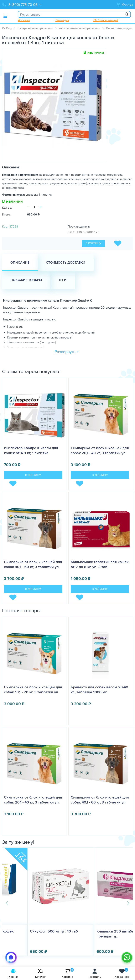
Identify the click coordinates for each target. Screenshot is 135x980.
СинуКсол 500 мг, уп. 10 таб (30, 931)
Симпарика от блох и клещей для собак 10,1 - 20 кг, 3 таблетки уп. (33, 690)
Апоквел (24, 20)
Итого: (6, 214)
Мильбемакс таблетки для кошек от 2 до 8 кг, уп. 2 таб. (100, 564)
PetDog (7, 28)
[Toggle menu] (5, 16)
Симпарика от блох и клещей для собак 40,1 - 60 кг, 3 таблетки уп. (33, 564)
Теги (63, 280)
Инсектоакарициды (119, 28)
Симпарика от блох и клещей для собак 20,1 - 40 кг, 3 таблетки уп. (100, 450)
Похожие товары (26, 280)
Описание (20, 262)
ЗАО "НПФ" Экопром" (83, 232)
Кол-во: (7, 208)
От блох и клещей (106, 20)
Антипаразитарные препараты (80, 28)
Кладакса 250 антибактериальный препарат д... (102, 934)
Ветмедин (62, 20)
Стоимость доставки (66, 262)
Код (5, 226)
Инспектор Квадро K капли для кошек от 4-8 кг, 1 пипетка (31, 450)
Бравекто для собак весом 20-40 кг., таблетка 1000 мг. (99, 690)
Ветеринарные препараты (35, 28)
